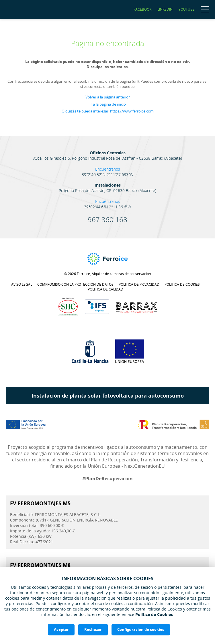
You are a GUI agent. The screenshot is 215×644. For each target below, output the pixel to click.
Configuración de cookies (141, 629)
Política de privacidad (139, 284)
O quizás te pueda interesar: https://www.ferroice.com (108, 111)
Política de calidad (105, 289)
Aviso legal (22, 284)
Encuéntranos (108, 169)
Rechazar (93, 629)
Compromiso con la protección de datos (75, 284)
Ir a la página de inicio (108, 104)
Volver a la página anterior (108, 97)
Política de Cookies (154, 614)
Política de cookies (182, 284)
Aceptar (61, 629)
